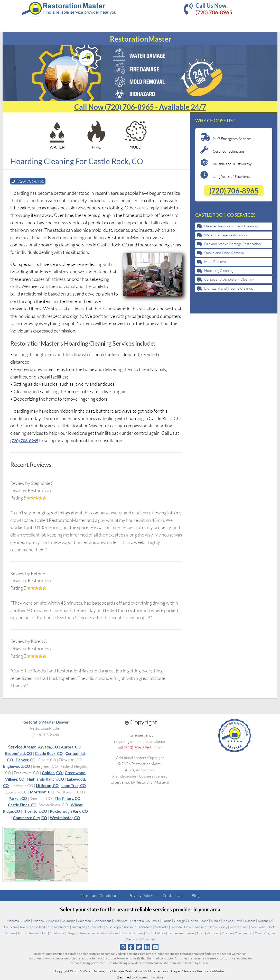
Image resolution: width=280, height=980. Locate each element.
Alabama (13, 920)
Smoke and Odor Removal (224, 253)
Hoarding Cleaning (219, 270)
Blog (196, 895)
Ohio (44, 933)
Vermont (213, 933)
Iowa (239, 920)
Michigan (78, 927)
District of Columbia (145, 920)
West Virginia (265, 933)
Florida (166, 920)
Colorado (84, 920)
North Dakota (28, 933)
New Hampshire (196, 927)
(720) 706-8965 (214, 12)
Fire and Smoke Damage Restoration (233, 244)
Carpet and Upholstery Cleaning (229, 279)
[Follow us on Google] (123, 947)
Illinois (216, 920)
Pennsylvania (89, 933)
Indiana (228, 920)
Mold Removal (215, 261)
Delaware (121, 920)
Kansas (250, 920)
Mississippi (114, 927)
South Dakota (156, 933)
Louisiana (11, 927)
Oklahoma (57, 933)
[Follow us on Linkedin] (147, 947)
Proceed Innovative (150, 977)
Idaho (204, 920)
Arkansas (53, 920)
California (68, 920)
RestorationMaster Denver (45, 722)
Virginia (227, 933)
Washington (244, 933)
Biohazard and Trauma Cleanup (229, 288)
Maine (25, 927)
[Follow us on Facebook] (131, 947)
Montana (146, 927)
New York (258, 927)
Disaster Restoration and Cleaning (231, 226)
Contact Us (172, 895)
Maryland (38, 927)
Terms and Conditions (100, 895)
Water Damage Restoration (226, 235)
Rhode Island (110, 933)
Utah (201, 933)
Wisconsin (132, 939)
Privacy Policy (141, 895)
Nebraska (161, 927)
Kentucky (265, 920)
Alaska (26, 920)
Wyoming (149, 939)
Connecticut (102, 920)
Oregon (72, 933)
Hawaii (193, 920)
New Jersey (219, 927)
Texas (190, 933)
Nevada (176, 927)
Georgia (180, 920)
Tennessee (176, 933)
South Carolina (133, 933)
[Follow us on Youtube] (156, 947)
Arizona (38, 920)
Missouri (130, 927)
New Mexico (239, 927)
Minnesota (95, 927)
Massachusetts (58, 927)
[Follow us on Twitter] (139, 947)
